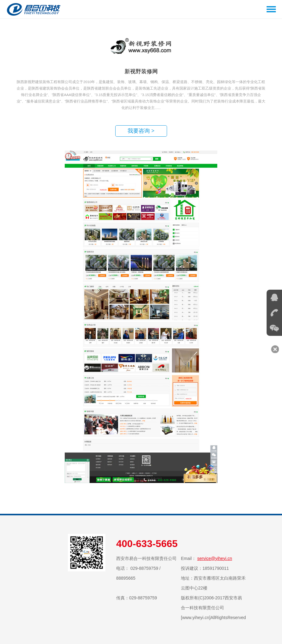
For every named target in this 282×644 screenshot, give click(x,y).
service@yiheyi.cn (215, 558)
